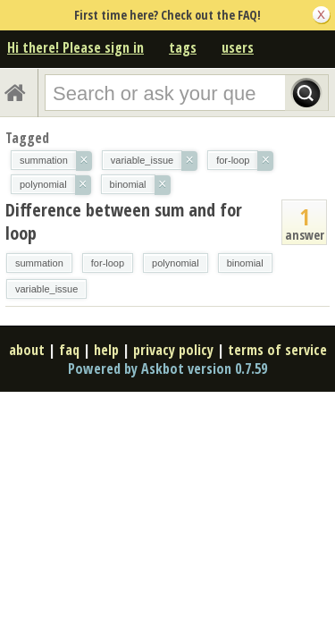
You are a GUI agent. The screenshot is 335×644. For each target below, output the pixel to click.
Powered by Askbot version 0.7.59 (167, 369)
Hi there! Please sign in (75, 47)
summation (39, 263)
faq (69, 350)
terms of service (277, 350)
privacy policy (173, 350)
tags (183, 47)
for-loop (108, 263)
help (106, 350)
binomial (245, 263)
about (27, 350)
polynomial (176, 263)
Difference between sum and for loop (124, 221)
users (238, 47)
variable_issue (46, 289)
